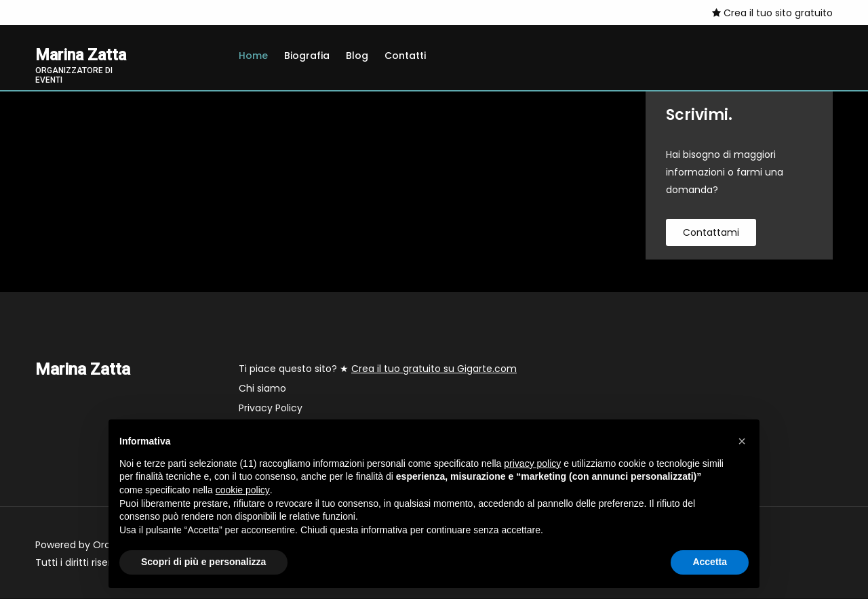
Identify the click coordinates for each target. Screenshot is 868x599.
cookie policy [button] (243, 490)
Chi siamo (262, 389)
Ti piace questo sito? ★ (378, 369)
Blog (357, 56)
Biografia (307, 56)
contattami (711, 233)
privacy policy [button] (532, 463)
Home (253, 56)
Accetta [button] (710, 562)
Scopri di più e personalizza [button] (203, 562)
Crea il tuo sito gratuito (772, 13)
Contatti (405, 56)
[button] (742, 441)
